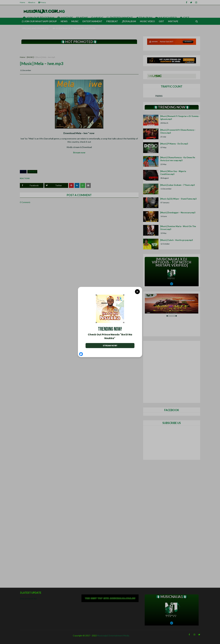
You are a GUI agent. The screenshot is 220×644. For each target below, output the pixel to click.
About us (32, 2)
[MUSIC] (30, 57)
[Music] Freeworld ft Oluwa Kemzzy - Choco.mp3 (178, 131)
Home (22, 2)
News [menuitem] (64, 21)
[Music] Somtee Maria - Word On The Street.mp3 (178, 228)
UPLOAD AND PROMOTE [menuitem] (35, 28)
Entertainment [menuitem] (92, 21)
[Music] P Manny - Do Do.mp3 (174, 144)
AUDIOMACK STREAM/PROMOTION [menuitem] (74, 28)
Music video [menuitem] (147, 21)
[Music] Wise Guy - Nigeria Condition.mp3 (173, 173)
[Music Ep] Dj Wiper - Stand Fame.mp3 (178, 199)
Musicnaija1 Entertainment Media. (113, 636)
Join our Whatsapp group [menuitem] (39, 21)
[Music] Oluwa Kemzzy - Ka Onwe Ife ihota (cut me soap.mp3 (178, 159)
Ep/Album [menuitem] (129, 21)
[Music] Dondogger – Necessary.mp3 (178, 213)
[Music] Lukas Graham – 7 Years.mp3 (178, 185)
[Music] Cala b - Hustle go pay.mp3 (177, 240)
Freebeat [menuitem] (112, 21)
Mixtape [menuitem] (173, 21)
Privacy (42, 2)
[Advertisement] (79, 50)
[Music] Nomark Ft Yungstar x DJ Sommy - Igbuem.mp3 (180, 118)
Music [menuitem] (75, 21)
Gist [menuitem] (161, 21)
